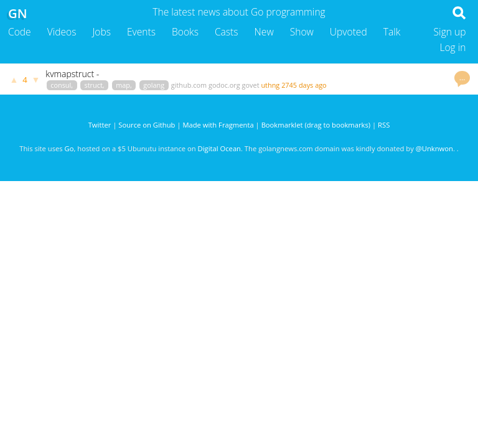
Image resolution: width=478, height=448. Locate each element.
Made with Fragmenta (218, 125)
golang (154, 85)
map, (124, 85)
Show (302, 32)
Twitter (100, 125)
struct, (95, 85)
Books (185, 32)
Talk (392, 32)
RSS (384, 125)
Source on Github (147, 125)
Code (20, 32)
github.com (189, 85)
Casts (227, 32)
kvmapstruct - (72, 74)
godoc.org (224, 85)
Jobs (101, 32)
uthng (270, 85)
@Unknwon (434, 148)
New (264, 32)
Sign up (450, 32)
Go (69, 148)
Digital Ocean (219, 148)
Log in (452, 47)
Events (141, 32)
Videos (62, 32)
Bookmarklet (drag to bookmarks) (316, 125)
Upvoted (349, 32)
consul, (62, 85)
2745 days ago (304, 85)
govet (251, 85)
